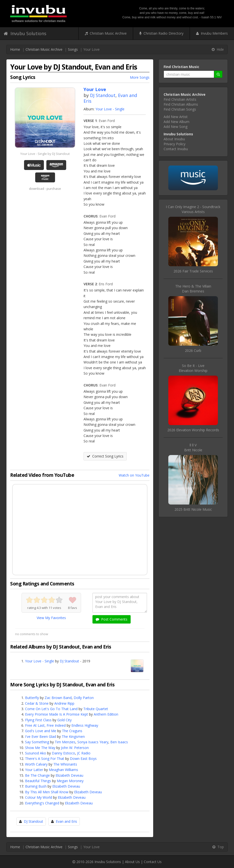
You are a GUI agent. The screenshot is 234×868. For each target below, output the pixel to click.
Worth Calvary (36, 764)
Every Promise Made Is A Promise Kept (57, 714)
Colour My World (39, 797)
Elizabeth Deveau (69, 775)
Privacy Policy (175, 144)
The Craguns (72, 731)
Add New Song (175, 127)
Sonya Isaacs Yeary (93, 742)
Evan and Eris (66, 821)
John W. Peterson (75, 748)
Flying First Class (38, 720)
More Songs (140, 77)
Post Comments (112, 619)
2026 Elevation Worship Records (193, 430)
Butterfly (32, 698)
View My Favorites (51, 618)
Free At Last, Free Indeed (45, 725)
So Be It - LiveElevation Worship (193, 368)
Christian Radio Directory (161, 33)
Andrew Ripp (64, 703)
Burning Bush (36, 786)
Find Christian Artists (180, 99)
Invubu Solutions (25, 33)
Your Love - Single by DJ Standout (45, 154)
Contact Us (153, 862)
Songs (73, 49)
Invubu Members (212, 33)
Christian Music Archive (106, 33)
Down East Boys (83, 759)
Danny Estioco (63, 753)
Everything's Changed (42, 803)
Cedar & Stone (37, 703)
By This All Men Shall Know (47, 792)
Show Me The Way (40, 748)
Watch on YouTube (134, 475)
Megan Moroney (70, 781)
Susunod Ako (36, 753)
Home (15, 49)
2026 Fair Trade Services (193, 271)
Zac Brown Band (58, 698)
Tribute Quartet (96, 709)
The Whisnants (65, 764)
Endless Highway (85, 725)
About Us (132, 862)
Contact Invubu (176, 149)
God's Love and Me (41, 731)
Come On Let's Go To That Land (51, 709)
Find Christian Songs (180, 109)
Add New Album (176, 122)
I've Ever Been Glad (41, 736)
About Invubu (174, 139)
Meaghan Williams (63, 770)
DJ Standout (103, 95)
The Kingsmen (73, 736)
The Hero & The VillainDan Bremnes (193, 289)
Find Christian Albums (181, 104)
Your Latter (34, 770)
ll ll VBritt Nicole (193, 447)
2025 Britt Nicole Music (193, 509)
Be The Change (37, 775)
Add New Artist (176, 117)
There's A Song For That (45, 759)
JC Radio (84, 753)
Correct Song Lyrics (105, 456)
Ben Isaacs (119, 742)
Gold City (64, 720)
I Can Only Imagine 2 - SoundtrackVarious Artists (193, 209)
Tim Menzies (65, 742)
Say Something (37, 742)
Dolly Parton (84, 698)
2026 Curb (193, 350)
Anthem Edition (106, 714)
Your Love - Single (110, 109)
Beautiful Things (38, 781)
